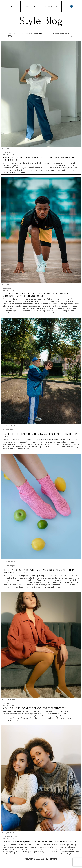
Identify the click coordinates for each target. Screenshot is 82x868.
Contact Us (51, 7)
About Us (31, 7)
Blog (10, 7)
